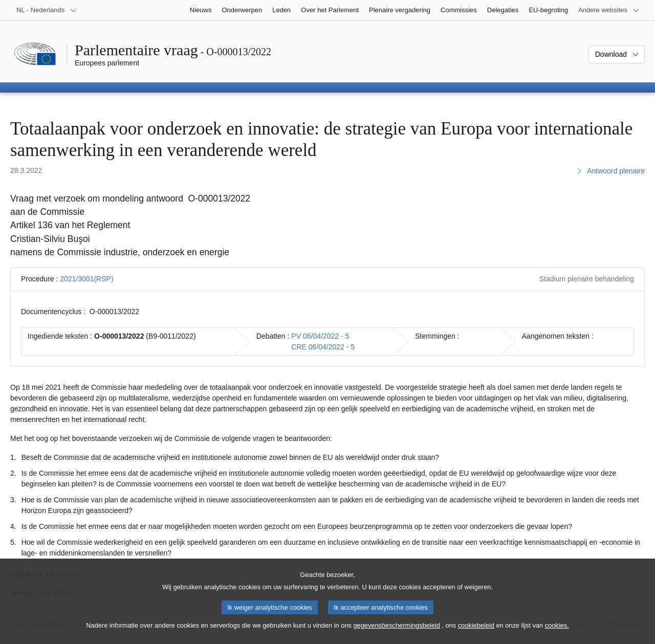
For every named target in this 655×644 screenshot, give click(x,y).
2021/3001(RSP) (86, 279)
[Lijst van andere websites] (609, 10)
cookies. (557, 634)
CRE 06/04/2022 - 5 (323, 347)
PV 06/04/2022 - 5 (320, 336)
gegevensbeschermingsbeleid (396, 634)
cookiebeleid (476, 634)
